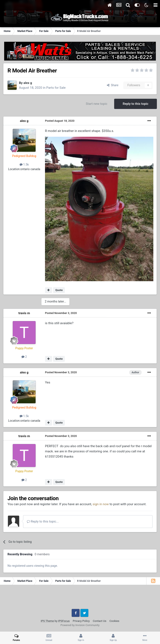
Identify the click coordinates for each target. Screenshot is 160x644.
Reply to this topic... (43, 521)
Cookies (114, 621)
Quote (59, 290)
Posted (60, 121)
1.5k (24, 164)
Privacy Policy (81, 621)
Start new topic (97, 104)
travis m (24, 313)
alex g (28, 83)
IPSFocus (64, 621)
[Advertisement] (80, 598)
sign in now (101, 504)
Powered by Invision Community (80, 625)
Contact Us (100, 621)
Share (113, 85)
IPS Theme (47, 621)
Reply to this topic (136, 104)
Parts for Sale (56, 88)
